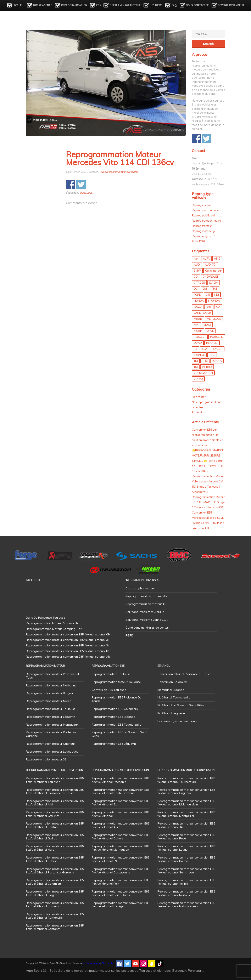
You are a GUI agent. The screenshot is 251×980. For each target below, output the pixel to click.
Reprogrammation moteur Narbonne (51, 685)
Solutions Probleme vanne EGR (147, 620)
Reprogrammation (74, 5)
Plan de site (108, 963)
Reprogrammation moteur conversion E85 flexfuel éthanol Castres (55, 825)
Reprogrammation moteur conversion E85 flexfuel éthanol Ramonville (55, 916)
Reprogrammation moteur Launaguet (52, 752)
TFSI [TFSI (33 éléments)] (205, 361)
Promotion (199, 412)
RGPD (129, 635)
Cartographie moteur (140, 588)
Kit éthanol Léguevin (171, 713)
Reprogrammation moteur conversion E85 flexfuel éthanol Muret (55, 848)
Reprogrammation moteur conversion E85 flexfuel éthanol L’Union (55, 859)
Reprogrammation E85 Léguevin (114, 744)
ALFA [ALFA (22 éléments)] (206, 259)
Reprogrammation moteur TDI (146, 604)
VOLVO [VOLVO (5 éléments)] (198, 379)
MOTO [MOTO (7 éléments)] (207, 325)
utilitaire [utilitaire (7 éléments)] (207, 367)
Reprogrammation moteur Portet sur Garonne (51, 734)
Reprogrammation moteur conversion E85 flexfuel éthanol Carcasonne (121, 871)
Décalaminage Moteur (125, 5)
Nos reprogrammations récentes (120, 172)
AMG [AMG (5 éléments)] (217, 259)
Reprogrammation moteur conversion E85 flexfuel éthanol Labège (121, 905)
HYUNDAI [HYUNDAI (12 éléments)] (214, 301)
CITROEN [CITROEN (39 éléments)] (199, 283)
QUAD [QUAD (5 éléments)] (198, 343)
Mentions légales (91, 963)
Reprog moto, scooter (206, 210)
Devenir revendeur (231, 5)
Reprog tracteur (202, 226)
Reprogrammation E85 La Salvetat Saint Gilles (119, 734)
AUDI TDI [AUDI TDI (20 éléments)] (210, 265)
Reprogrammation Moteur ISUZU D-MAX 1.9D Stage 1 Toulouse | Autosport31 (208, 502)
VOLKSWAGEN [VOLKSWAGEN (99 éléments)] (203, 373)
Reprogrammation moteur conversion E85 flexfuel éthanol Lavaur (186, 848)
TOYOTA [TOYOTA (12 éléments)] (217, 361)
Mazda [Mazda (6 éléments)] (198, 319)
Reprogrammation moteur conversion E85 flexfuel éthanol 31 (121, 803)
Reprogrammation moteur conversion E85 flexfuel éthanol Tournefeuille (186, 780)
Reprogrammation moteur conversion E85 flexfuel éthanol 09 (121, 859)
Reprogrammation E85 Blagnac (113, 717)
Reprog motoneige (204, 231)
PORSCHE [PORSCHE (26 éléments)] (217, 337)
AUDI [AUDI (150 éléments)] (197, 265)
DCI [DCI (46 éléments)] (196, 289)
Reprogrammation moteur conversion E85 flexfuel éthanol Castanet (55, 927)
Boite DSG (199, 241)
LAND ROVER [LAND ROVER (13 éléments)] (202, 313)
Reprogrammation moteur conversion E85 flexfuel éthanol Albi (55, 803)
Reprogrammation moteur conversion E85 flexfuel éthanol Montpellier (186, 814)
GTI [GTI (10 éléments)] (208, 295)
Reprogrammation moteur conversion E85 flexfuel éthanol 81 (121, 814)
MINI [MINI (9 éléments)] (196, 325)
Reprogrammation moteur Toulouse (51, 709)
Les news (156, 5)
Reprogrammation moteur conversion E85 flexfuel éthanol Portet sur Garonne (55, 871)
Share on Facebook (71, 184)
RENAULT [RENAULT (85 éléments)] (212, 343)
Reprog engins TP (203, 236)
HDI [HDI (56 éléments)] (216, 295)
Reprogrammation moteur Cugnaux (51, 744)
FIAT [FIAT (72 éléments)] (214, 289)
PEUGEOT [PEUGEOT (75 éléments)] (200, 337)
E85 (98, 5)
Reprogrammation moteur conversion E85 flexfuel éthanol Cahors (121, 837)
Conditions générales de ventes (147, 628)
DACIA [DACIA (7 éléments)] (214, 283)
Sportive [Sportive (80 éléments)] (199, 355)
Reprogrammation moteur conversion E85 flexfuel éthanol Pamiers (55, 905)
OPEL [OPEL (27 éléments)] (210, 331)
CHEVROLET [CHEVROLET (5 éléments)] (210, 277)
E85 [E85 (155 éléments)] (205, 289)
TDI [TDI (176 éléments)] (196, 361)
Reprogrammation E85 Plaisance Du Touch (117, 699)
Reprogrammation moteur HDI (146, 596)
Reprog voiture (201, 205)
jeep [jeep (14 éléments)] (209, 307)
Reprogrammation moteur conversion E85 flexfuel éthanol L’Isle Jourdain (186, 803)
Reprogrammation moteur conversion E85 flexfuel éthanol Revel (186, 837)
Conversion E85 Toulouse (109, 690)
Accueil (19, 5)
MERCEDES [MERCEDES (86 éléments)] (214, 319)
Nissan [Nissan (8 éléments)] (198, 331)
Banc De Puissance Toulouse (46, 618)
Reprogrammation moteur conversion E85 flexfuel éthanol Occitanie (121, 780)
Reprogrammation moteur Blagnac (50, 693)
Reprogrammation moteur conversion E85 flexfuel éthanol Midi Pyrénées (186, 905)
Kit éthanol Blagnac (171, 690)
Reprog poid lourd (203, 215)
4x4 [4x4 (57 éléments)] (196, 259)
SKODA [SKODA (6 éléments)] (218, 349)
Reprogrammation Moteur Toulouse (116, 682)
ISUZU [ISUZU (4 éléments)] (198, 307)
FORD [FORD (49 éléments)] (197, 295)
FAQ (174, 5)
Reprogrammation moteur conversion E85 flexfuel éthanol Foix (121, 882)
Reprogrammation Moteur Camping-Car (54, 629)
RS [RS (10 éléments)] (196, 349)
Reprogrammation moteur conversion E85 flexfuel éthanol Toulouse (55, 780)
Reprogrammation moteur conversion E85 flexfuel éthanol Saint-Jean (186, 871)
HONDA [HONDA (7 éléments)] (199, 301)
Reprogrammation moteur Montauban (52, 725)
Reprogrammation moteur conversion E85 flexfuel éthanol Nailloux (186, 893)
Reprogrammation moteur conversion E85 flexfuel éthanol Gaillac (55, 837)
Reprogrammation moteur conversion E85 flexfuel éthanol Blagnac (55, 893)
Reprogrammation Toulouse (111, 674)
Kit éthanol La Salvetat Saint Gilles (181, 705)
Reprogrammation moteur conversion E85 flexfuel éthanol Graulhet (55, 814)
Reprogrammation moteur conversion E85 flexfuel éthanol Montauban (121, 848)
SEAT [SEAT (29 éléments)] (205, 349)
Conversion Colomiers (172, 682)
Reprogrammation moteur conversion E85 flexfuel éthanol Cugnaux (186, 791)
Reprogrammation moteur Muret (48, 701)
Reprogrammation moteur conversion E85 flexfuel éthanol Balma (186, 859)
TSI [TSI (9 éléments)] (196, 367)
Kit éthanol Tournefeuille (174, 697)
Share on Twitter (81, 184)
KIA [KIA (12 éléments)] (218, 307)
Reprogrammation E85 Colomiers (115, 709)
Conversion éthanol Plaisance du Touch (184, 674)
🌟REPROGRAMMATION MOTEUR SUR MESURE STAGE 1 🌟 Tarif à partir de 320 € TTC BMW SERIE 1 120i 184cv (208, 461)
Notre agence (43, 5)
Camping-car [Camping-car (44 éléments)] (214, 271)
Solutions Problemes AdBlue (145, 612)
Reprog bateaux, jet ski (206, 221)
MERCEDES (86, 193)
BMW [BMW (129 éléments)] (197, 271)
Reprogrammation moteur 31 (46, 759)
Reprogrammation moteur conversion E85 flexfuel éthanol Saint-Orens (121, 893)
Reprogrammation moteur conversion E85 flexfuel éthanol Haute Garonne (121, 791)
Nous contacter (197, 5)
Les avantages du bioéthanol (177, 721)
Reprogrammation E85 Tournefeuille (116, 725)
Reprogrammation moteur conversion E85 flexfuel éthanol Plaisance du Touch (55, 791)
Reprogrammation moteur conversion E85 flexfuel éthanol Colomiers (55, 882)
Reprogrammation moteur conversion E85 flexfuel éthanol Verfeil (186, 882)
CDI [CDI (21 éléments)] (196, 277)
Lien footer (199, 397)
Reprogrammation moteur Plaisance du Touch (53, 676)
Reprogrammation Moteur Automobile (52, 623)
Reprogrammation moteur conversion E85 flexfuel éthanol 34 (186, 825)
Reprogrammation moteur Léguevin (51, 717)
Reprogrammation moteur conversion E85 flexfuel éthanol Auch (121, 825)
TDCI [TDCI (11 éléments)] (212, 355)
